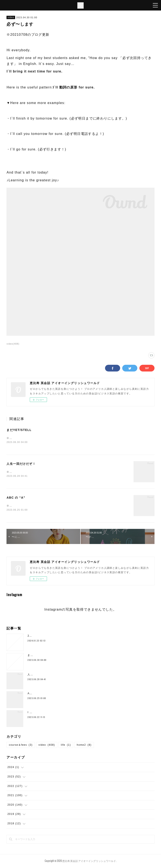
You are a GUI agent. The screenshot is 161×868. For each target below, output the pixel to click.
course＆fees (21, 746)
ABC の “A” (16, 498)
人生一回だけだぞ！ (21, 464)
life (66, 746)
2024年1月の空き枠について (46, 637)
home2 (84, 746)
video (11, 17)
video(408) (13, 344)
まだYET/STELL (19, 430)
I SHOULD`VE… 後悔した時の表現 (50, 713)
